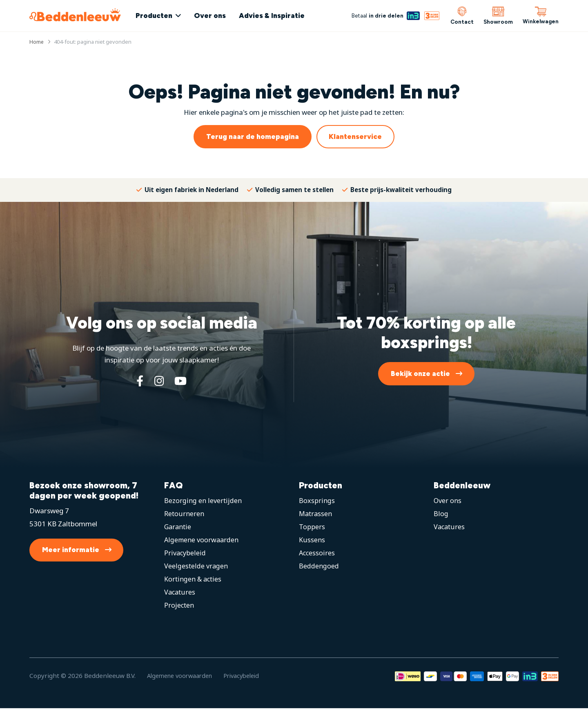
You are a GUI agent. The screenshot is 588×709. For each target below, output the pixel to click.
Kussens (312, 540)
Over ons (215, 16)
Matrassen (316, 514)
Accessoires (317, 554)
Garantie (178, 527)
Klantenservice (355, 136)
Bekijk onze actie (420, 374)
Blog (441, 514)
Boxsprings (317, 501)
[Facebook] (138, 381)
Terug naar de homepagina (253, 136)
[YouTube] (182, 381)
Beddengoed (319, 567)
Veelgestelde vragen (196, 567)
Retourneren (184, 514)
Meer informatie (71, 550)
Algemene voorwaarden (202, 540)
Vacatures (180, 593)
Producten (159, 16)
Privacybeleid (185, 554)
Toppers (312, 527)
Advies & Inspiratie (277, 16)
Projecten (179, 606)
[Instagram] (159, 381)
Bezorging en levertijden (203, 501)
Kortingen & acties (194, 580)
